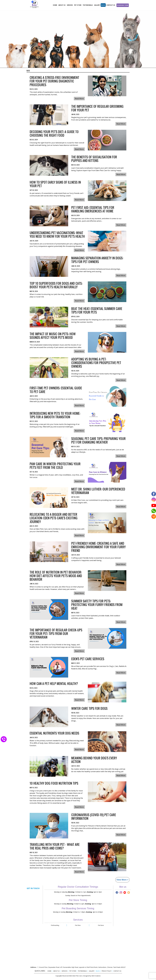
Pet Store (101, 925)
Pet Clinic (78, 925)
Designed (86, 976)
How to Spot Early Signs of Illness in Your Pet (55, 184)
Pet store (78, 5)
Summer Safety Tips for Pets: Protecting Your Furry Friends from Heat (97, 605)
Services (70, 5)
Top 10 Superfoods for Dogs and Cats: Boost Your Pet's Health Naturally (56, 285)
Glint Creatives (96, 976)
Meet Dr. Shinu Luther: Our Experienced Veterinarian (98, 491)
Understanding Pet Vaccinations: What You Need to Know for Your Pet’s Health (57, 235)
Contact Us (111, 5)
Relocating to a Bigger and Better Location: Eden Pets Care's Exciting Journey (54, 518)
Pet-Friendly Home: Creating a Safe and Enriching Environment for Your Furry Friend (98, 547)
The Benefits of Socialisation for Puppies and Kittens (94, 159)
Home (55, 5)
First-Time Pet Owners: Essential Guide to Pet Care (56, 390)
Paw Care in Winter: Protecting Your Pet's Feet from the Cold (55, 466)
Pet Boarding (55, 925)
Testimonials (88, 5)
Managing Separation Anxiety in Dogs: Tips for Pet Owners (97, 260)
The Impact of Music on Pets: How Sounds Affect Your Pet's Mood (53, 336)
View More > (122, 880)
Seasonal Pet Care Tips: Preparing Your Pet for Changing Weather (98, 441)
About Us (62, 5)
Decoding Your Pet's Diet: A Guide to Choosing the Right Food (54, 134)
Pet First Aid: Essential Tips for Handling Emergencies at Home (93, 209)
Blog (103, 5)
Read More (79, 99)
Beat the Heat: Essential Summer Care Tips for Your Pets (97, 311)
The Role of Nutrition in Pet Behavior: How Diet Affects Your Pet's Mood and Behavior (56, 576)
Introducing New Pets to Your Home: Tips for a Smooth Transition (55, 415)
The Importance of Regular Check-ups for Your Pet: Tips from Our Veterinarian (56, 634)
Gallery (97, 5)
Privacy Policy (107, 971)
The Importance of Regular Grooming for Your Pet (97, 108)
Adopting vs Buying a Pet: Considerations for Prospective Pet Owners (96, 363)
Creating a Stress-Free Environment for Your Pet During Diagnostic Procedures (54, 81)
